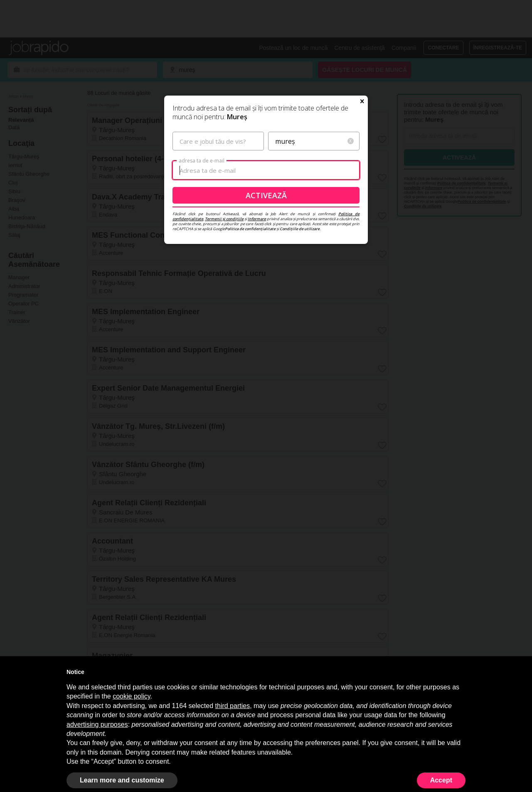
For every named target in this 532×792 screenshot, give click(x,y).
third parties (233, 706)
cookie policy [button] (131, 696)
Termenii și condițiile (224, 219)
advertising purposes (97, 724)
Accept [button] (441, 780)
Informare (257, 219)
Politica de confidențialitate (250, 229)
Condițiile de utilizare (300, 229)
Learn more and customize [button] (122, 780)
